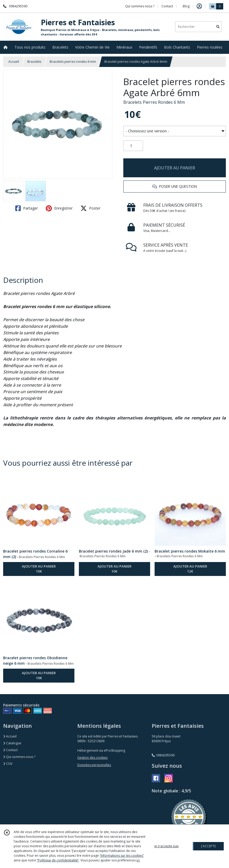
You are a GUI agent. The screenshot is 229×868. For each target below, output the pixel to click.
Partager (27, 208)
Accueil (14, 62)
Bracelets (34, 62)
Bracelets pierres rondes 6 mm (73, 62)
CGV (8, 764)
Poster (90, 208)
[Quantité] (133, 146)
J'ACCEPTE (208, 846)
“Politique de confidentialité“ (58, 860)
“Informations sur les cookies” (122, 856)
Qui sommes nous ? (19, 757)
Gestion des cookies (92, 758)
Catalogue (12, 743)
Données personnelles (94, 765)
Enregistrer (59, 208)
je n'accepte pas (166, 846)
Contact (167, 6)
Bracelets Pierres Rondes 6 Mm (154, 102)
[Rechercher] (218, 27)
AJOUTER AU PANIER (175, 168)
